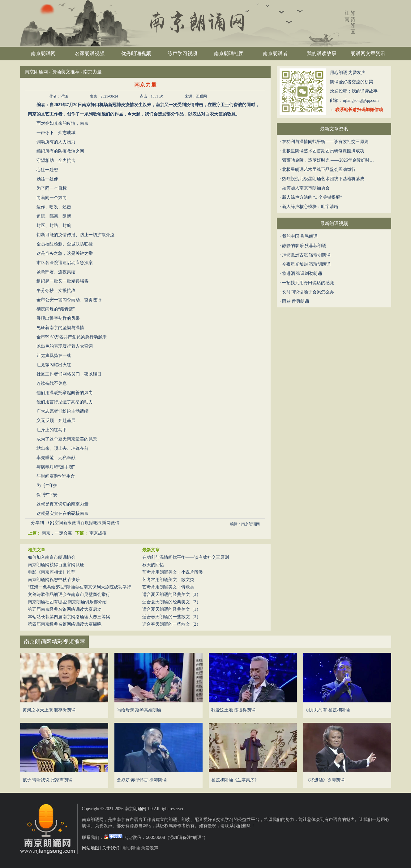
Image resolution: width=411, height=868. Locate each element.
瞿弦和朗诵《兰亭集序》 (235, 780)
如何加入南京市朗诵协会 (52, 557)
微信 (115, 523)
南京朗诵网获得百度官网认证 (56, 565)
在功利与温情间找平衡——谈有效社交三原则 (186, 557)
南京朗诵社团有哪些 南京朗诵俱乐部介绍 (67, 602)
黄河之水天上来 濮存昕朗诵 (49, 710)
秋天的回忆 (153, 565)
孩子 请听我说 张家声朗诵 (47, 780)
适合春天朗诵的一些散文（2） (171, 624)
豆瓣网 (104, 523)
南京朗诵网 (43, 53)
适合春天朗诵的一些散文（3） (171, 617)
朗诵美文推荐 (66, 72)
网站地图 (91, 848)
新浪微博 (72, 523)
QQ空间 (56, 523)
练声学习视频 (182, 53)
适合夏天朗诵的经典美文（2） (171, 602)
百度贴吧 (89, 523)
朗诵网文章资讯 (368, 53)
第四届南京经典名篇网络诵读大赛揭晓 (65, 624)
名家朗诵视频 (90, 53)
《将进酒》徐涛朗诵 (325, 780)
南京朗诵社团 (229, 53)
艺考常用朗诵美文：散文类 (168, 580)
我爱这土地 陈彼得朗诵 (233, 710)
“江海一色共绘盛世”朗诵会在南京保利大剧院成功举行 (79, 587)
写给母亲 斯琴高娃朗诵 (139, 710)
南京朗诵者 (275, 53)
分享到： (40, 523)
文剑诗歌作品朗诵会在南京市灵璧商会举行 (69, 595)
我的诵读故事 (322, 53)
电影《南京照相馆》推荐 (52, 572)
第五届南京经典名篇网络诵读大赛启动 (65, 609)
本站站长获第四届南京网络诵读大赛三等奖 (69, 617)
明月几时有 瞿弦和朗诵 (328, 710)
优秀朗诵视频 (136, 53)
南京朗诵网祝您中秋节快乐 (54, 580)
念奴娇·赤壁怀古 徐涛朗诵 (142, 780)
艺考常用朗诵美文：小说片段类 (173, 572)
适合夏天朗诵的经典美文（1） (171, 609)
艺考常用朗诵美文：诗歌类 (168, 587)
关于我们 (111, 848)
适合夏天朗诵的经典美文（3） (171, 595)
